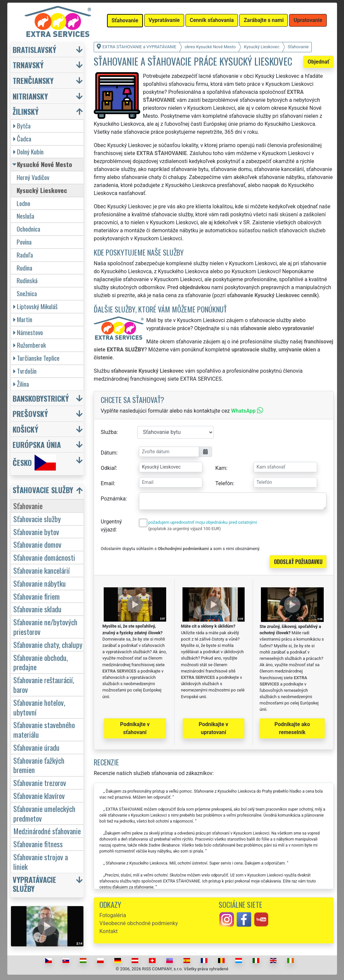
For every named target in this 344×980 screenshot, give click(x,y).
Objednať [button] (318, 62)
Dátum (109, 453)
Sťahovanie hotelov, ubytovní (39, 707)
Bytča (22, 126)
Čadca (22, 139)
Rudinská (27, 280)
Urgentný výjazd (111, 526)
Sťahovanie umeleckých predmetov (44, 813)
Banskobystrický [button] (41, 398)
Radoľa (25, 255)
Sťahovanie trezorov (40, 783)
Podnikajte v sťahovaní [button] (135, 728)
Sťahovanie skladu (37, 609)
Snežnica (27, 293)
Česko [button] (34, 463)
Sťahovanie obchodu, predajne (41, 662)
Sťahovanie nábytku (40, 583)
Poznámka (113, 499)
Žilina (21, 384)
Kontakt (109, 931)
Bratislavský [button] (34, 49)
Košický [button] (25, 429)
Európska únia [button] (37, 444)
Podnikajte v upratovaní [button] (214, 728)
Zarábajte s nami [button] (264, 20)
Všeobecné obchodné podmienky (139, 923)
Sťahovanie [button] (125, 20)
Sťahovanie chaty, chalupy (48, 644)
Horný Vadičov (33, 177)
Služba (109, 432)
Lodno (23, 203)
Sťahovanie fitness (38, 844)
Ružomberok (30, 345)
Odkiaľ (108, 468)
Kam (221, 468)
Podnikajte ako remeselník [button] (292, 728)
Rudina (24, 268)
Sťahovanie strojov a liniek (41, 862)
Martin (23, 319)
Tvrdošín (25, 371)
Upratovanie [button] (308, 20)
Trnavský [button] (28, 65)
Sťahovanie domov (37, 544)
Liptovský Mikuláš (35, 306)
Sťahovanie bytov (36, 532)
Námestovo (28, 332)
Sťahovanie (28, 506)
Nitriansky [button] (30, 96)
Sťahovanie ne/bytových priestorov (45, 627)
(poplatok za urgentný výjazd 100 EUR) (184, 529)
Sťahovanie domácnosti (44, 557)
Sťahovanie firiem (37, 596)
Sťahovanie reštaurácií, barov (44, 685)
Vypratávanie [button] (164, 20)
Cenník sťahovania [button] (212, 20)
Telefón (224, 483)
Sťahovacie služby (37, 519)
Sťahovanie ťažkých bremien (39, 765)
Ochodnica (28, 229)
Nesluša (25, 216)
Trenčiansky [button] (33, 80)
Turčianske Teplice (36, 358)
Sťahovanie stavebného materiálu (44, 729)
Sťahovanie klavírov (39, 795)
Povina (24, 242)
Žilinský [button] (26, 111)
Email (107, 483)
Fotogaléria (113, 915)
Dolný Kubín (28, 152)
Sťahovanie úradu (36, 747)
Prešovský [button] (30, 413)
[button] (48, 491)
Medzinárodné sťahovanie (47, 831)
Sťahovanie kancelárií (42, 570)
